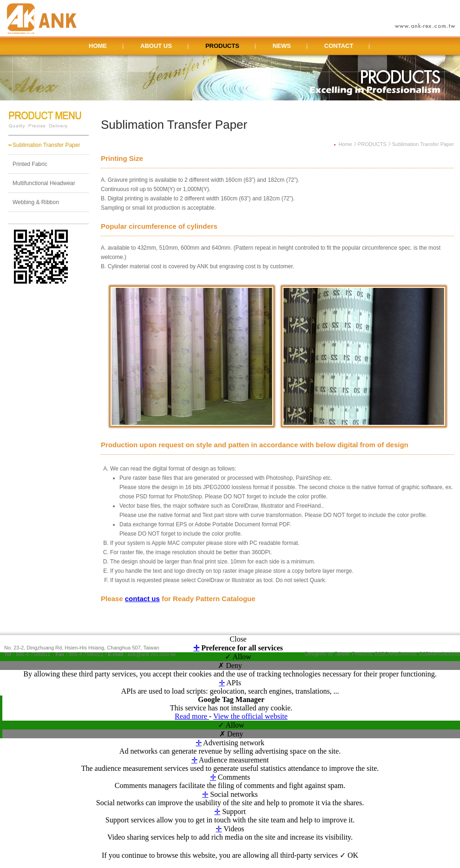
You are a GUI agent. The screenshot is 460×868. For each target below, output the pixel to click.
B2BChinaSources (396, 654)
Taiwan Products (353, 654)
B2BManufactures (440, 654)
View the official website (250, 716)
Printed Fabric (30, 164)
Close (238, 639)
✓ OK (349, 855)
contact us (142, 599)
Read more (192, 716)
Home (345, 144)
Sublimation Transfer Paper (46, 145)
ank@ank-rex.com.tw (152, 654)
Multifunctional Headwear (44, 183)
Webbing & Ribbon (36, 202)
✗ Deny (230, 666)
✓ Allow (238, 657)
